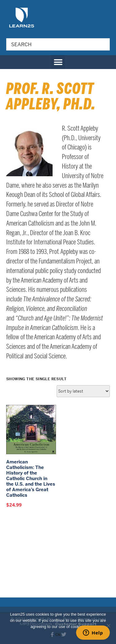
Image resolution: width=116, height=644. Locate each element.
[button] (58, 62)
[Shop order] (83, 463)
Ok (58, 635)
